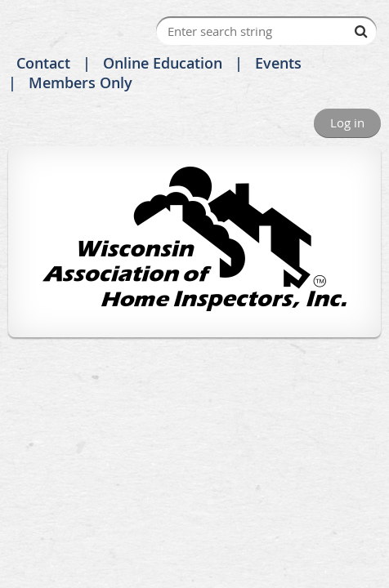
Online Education (163, 63)
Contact (43, 63)
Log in (347, 122)
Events (278, 63)
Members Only (80, 82)
